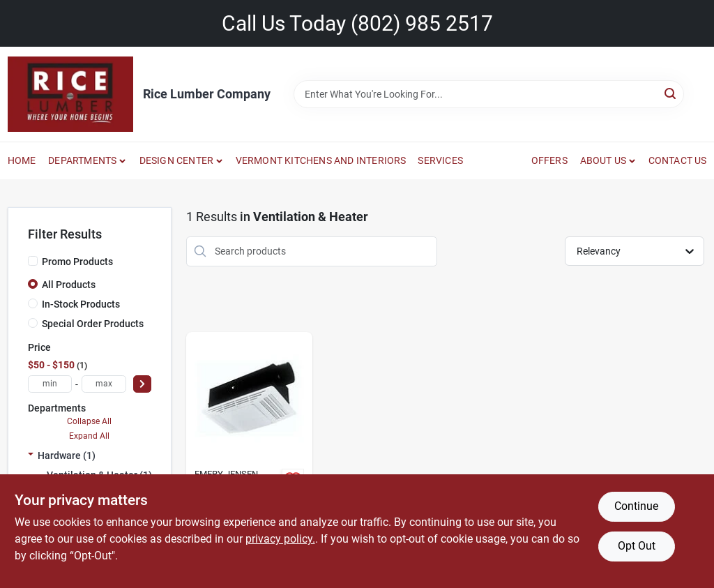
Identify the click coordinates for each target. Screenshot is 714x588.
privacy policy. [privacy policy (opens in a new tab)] (280, 539)
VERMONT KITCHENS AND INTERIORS (321, 160)
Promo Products (77, 262)
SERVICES (440, 160)
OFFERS (549, 160)
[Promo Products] (33, 261)
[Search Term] (489, 94)
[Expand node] (31, 455)
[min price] (50, 384)
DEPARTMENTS (82, 160)
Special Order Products (93, 324)
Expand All (89, 436)
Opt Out (637, 546)
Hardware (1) (67, 455)
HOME (22, 160)
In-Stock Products (81, 304)
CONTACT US (678, 160)
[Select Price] (142, 384)
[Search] (671, 93)
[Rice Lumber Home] (70, 94)
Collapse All (89, 421)
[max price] (104, 384)
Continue (636, 506)
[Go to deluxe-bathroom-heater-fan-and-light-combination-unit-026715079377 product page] (250, 458)
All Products (69, 285)
